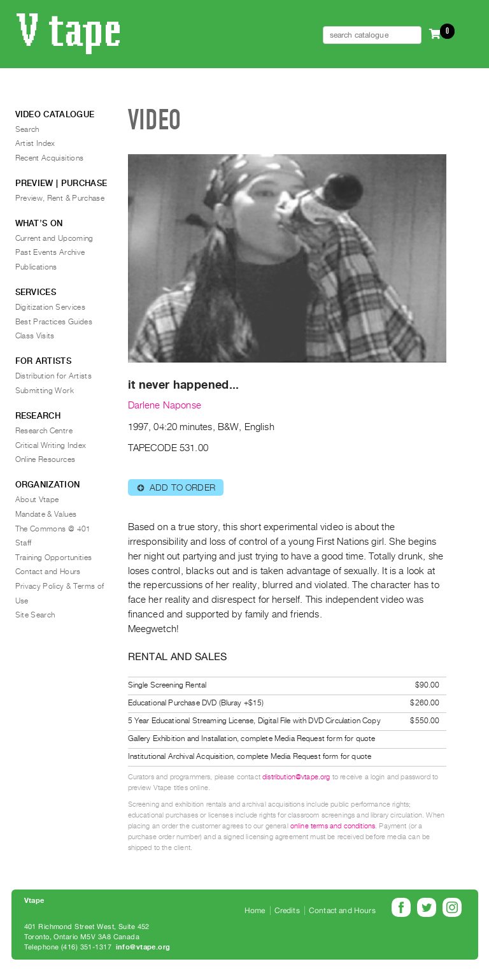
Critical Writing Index (51, 445)
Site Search (35, 615)
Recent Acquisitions (50, 158)
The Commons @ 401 (53, 529)
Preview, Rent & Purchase (60, 198)
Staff (24, 543)
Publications (36, 267)
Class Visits (35, 336)
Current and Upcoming (54, 238)
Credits (287, 911)
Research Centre (44, 431)
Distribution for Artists (54, 376)
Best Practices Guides (54, 322)
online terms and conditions (333, 826)
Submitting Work (45, 391)
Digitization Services (51, 307)
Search (27, 129)
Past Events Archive (50, 252)
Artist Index (35, 143)
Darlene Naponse (165, 405)
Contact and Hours (48, 572)
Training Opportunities (54, 558)
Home (255, 911)
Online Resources (46, 459)
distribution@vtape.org (296, 777)
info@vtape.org (143, 947)
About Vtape (37, 500)
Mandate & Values (46, 514)
